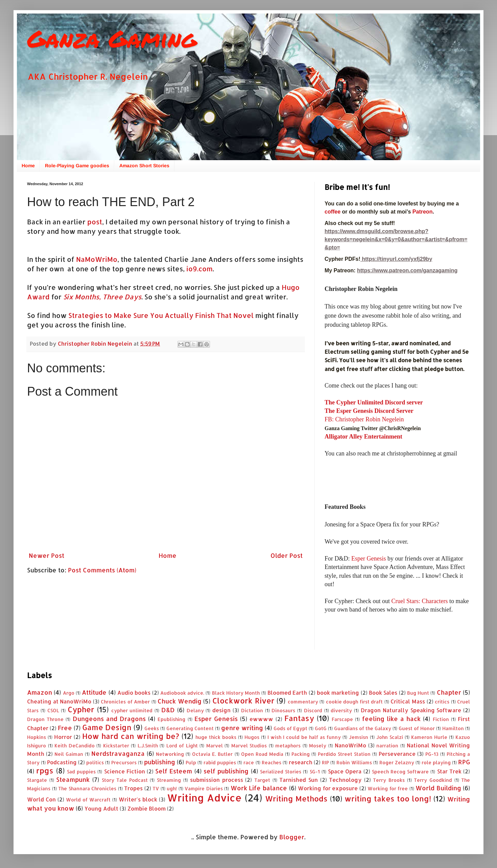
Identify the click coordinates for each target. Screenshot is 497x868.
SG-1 (315, 772)
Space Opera (345, 771)
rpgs (45, 771)
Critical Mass (408, 701)
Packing (301, 754)
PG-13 (432, 754)
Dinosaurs (283, 710)
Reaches (271, 762)
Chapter (449, 692)
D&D (168, 710)
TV (156, 788)
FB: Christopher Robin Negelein (364, 419)
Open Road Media (262, 754)
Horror (63, 737)
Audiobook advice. (182, 693)
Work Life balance (259, 788)
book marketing (338, 692)
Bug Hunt (418, 693)
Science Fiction (125, 771)
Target (262, 780)
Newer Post (46, 555)
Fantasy (299, 718)
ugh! (172, 788)
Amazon (40, 692)
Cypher (81, 709)
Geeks (152, 728)
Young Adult (101, 808)
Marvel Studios (249, 746)
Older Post (287, 555)
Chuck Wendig (180, 701)
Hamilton (453, 728)
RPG (464, 762)
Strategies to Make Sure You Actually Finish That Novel (161, 315)
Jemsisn (359, 737)
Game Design (107, 727)
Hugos (252, 737)
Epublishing (171, 719)
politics (95, 762)
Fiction (441, 719)
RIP (325, 762)
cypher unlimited (132, 710)
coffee (333, 212)
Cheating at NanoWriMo (59, 701)
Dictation (252, 710)
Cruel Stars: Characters (419, 601)
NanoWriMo (350, 745)
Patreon (423, 212)
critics (442, 702)
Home (28, 166)
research (301, 762)
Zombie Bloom (147, 808)
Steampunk (73, 779)
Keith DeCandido (75, 746)
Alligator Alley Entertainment (363, 437)
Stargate (37, 780)
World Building (438, 788)
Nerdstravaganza (118, 753)
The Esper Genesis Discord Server (369, 411)
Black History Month (236, 693)
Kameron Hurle (429, 737)
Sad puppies (81, 772)
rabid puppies (220, 762)
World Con (41, 799)
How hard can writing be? (131, 736)
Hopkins (37, 737)
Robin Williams (354, 762)
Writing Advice (204, 798)
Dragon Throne (45, 719)
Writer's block (138, 799)
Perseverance (397, 754)
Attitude (94, 692)
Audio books (134, 692)
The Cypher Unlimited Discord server (374, 402)
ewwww (261, 719)
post (95, 222)
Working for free (388, 788)
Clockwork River (243, 701)
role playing (436, 762)
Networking (170, 754)
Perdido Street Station (344, 754)
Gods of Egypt (290, 728)
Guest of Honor (417, 728)
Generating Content (190, 728)
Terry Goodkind (433, 780)
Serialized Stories (281, 772)
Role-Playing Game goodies (77, 166)
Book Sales (383, 692)
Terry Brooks (389, 780)
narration (387, 746)
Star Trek (449, 771)
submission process (217, 780)
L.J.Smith (148, 746)
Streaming (169, 780)
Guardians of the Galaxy (363, 728)
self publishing (226, 771)
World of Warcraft (88, 800)
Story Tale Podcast (125, 780)
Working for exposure (328, 788)
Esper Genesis (369, 559)
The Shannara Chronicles (87, 788)
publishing (160, 762)
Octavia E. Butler (212, 754)
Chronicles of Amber (125, 702)
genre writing (242, 728)
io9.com (199, 269)
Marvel (215, 746)
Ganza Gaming (112, 38)
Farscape (342, 719)
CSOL (53, 710)
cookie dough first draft (354, 702)
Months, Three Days (108, 297)
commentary (303, 702)
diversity (341, 710)
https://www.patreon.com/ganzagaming (407, 270)
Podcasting (62, 762)
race (249, 762)
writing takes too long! (388, 799)
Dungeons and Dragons (109, 718)
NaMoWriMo (97, 259)
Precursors (124, 762)
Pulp (191, 762)
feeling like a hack (392, 718)
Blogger (292, 837)
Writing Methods (296, 799)
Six (68, 297)
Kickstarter (116, 746)
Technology (345, 780)
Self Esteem (174, 771)
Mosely (318, 746)
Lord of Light (182, 746)
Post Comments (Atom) (102, 570)
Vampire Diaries (204, 788)
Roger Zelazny (397, 762)
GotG (321, 728)
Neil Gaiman (69, 754)
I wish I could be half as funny (304, 737)
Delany (195, 710)
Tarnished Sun (299, 780)
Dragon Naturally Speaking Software (411, 710)
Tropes (133, 788)
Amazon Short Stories (144, 166)
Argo (69, 693)
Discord (313, 710)
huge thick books (216, 737)
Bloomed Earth (287, 692)
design (221, 710)
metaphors (288, 746)
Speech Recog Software (400, 772)
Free (65, 728)
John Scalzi (390, 737)
